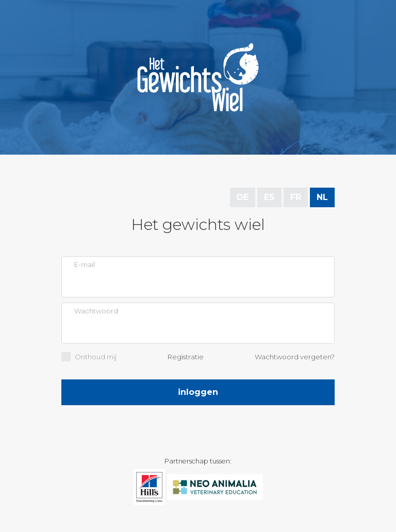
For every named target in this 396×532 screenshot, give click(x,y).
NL (322, 197)
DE (243, 197)
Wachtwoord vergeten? (295, 357)
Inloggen (198, 392)
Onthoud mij (96, 357)
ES (269, 197)
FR (296, 197)
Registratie (186, 357)
